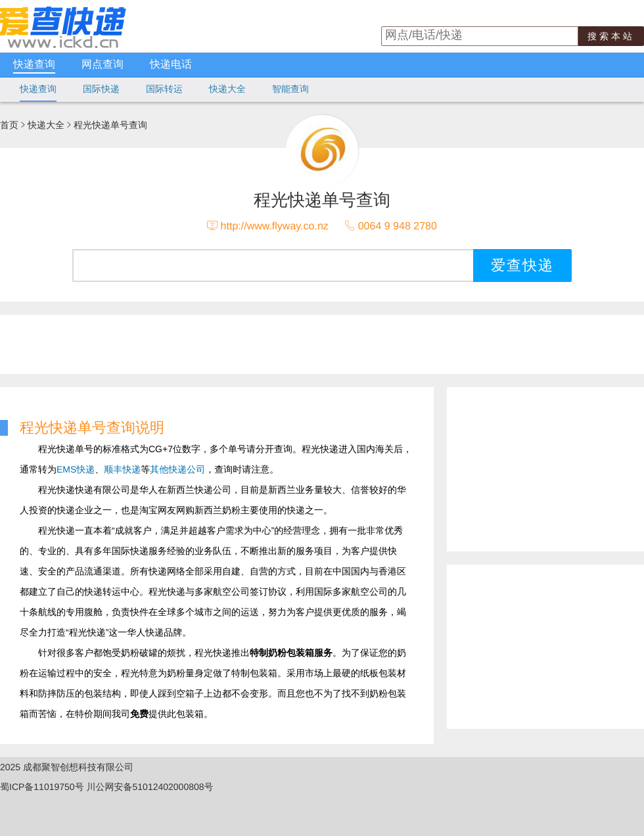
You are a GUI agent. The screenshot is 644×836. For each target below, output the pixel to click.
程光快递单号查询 (110, 125)
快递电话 (171, 65)
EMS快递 (76, 469)
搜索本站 (611, 36)
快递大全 (227, 89)
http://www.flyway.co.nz (275, 226)
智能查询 (290, 89)
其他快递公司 (177, 469)
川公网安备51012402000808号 (150, 787)
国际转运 (164, 89)
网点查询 (103, 65)
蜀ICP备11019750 (37, 787)
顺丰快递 (122, 469)
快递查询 (34, 65)
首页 (9, 125)
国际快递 (101, 89)
